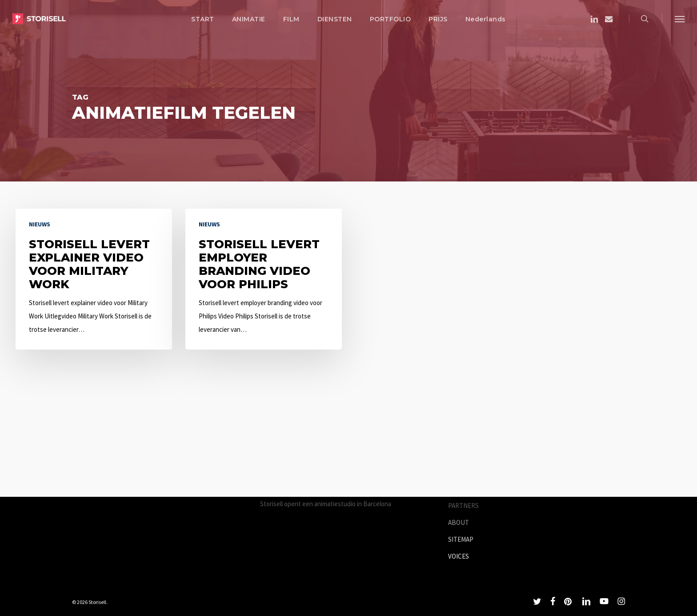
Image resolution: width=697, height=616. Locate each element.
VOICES (459, 556)
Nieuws (40, 224)
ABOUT (459, 522)
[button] (680, 19)
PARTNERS (463, 505)
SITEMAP (461, 539)
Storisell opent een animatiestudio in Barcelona (326, 504)
